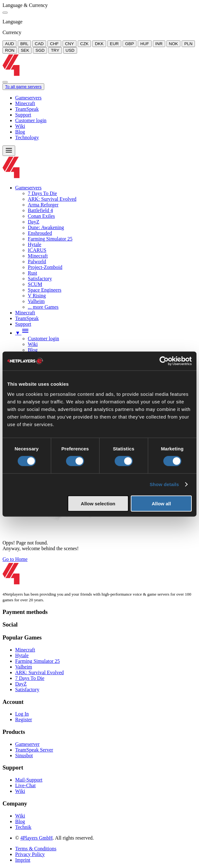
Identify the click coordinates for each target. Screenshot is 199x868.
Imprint (23, 860)
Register (24, 719)
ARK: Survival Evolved (52, 199)
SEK (25, 50)
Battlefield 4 (40, 210)
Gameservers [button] (28, 188)
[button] (22, 333)
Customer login (31, 120)
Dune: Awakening (46, 227)
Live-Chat (25, 785)
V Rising (37, 296)
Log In (22, 714)
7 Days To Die (42, 193)
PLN (188, 44)
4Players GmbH (36, 838)
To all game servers (23, 87)
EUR (114, 44)
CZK (84, 44)
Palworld (37, 262)
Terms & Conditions (36, 849)
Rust (32, 273)
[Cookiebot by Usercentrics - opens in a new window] (164, 361)
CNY (69, 44)
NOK (174, 44)
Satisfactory (40, 279)
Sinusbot (24, 755)
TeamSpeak (27, 109)
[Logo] (101, 75)
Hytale (35, 244)
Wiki (20, 126)
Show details (164, 484)
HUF (145, 44)
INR (159, 44)
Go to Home (15, 559)
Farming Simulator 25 (50, 239)
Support (23, 115)
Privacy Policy (30, 854)
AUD (9, 44)
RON (10, 50)
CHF (54, 44)
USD (70, 50)
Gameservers (28, 98)
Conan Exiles (41, 216)
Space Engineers (45, 290)
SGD (40, 50)
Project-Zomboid (45, 267)
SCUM (35, 284)
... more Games (43, 307)
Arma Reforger (43, 205)
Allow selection (98, 503)
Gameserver (27, 744)
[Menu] (9, 151)
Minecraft (25, 103)
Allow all (161, 503)
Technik (23, 827)
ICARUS (37, 250)
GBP (130, 44)
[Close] (5, 13)
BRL (24, 44)
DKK (99, 44)
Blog (20, 132)
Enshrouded (40, 233)
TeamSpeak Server (34, 750)
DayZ (33, 222)
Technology (27, 137)
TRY (55, 50)
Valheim (36, 301)
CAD (39, 44)
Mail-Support (29, 780)
